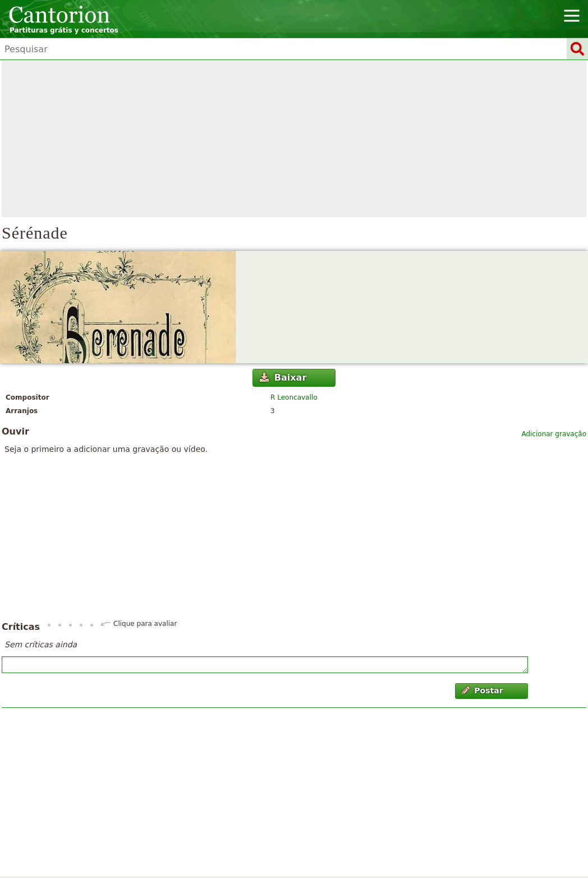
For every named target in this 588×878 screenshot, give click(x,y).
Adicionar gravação (554, 434)
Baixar (283, 378)
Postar (483, 690)
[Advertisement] (294, 139)
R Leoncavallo (294, 397)
